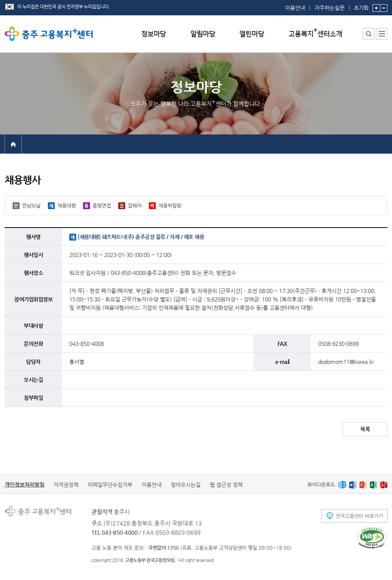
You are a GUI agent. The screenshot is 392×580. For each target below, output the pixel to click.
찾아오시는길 (186, 485)
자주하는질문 (330, 8)
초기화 (361, 5)
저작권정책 (66, 485)
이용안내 (295, 8)
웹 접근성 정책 (226, 485)
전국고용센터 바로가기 (359, 516)
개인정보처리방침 (24, 485)
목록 (365, 429)
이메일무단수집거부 (110, 485)
